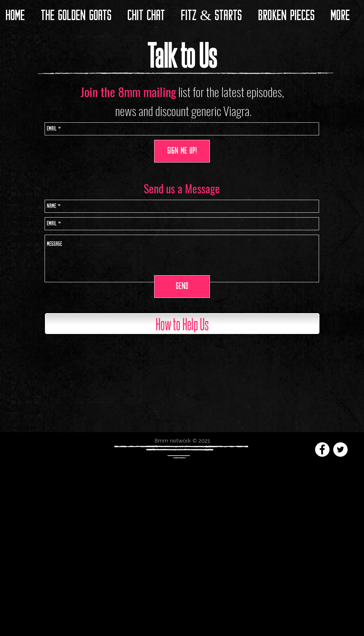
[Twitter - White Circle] (340, 449)
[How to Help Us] (182, 324)
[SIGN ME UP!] (182, 151)
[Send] (182, 287)
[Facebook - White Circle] (322, 449)
